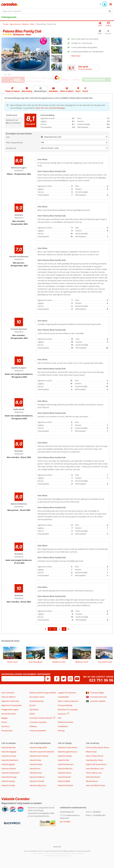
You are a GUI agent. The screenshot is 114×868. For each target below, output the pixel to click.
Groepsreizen (7, 731)
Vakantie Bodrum (65, 769)
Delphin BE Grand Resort (96, 764)
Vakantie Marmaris (66, 764)
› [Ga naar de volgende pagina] (69, 630)
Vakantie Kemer (64, 777)
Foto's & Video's (67, 91)
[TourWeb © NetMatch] (57, 847)
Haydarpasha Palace (94, 760)
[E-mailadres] (23, 679)
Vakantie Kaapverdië (38, 747)
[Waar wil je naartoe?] (57, 11)
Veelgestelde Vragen (10, 709)
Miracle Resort (92, 781)
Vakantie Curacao (9, 756)
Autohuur (6, 726)
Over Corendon (8, 693)
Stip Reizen (34, 709)
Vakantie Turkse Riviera (68, 747)
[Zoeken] (110, 11)
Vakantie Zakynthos (38, 785)
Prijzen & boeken (13, 91)
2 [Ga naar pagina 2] (55, 629)
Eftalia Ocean (91, 752)
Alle (42, 142)
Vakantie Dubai (36, 764)
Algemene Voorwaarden (12, 705)
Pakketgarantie (9, 17)
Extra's (4, 722)
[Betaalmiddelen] (12, 823)
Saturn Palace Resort (95, 756)
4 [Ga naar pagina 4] (64, 629)
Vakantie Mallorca (37, 777)
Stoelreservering (36, 701)
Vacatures (62, 714)
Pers (60, 718)
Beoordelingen (41, 91)
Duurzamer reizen (37, 697)
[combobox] (57, 11)
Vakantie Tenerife (37, 781)
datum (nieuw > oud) (50, 148)
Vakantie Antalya (65, 756)
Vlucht (85, 91)
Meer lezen (76, 56)
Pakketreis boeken (66, 722)
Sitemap (61, 731)
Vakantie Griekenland (10, 773)
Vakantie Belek (64, 781)
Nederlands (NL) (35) (51, 137)
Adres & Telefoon (9, 697)
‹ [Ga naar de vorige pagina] (45, 630)
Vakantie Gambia (9, 769)
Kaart (78, 91)
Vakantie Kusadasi (65, 785)
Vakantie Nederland (10, 760)
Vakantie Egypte (8, 764)
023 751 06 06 (101, 680)
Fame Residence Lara (95, 769)
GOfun (32, 714)
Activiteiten (53, 91)
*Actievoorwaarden (38, 731)
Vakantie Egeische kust (67, 752)
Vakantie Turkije (8, 785)
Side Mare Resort (93, 777)
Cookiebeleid (63, 697)
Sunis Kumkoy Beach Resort (98, 747)
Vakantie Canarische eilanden (42, 752)
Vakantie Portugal (9, 777)
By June (33, 705)
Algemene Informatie (10, 701)
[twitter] (64, 679)
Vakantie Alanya (64, 773)
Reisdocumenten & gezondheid (43, 693)
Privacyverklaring (65, 705)
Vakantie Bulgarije (9, 752)
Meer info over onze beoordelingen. (51, 108)
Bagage (4, 718)
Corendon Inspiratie (38, 722)
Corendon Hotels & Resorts (41, 718)
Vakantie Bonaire (9, 747)
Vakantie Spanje (8, 781)
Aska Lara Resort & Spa (95, 785)
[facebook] (57, 679)
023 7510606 (65, 822)
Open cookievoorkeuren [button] (68, 701)
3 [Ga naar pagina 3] (59, 629)
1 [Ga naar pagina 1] (50, 629)
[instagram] (70, 679)
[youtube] (77, 679)
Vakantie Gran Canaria (39, 756)
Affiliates (33, 726)
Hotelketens (63, 726)
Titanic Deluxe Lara (94, 773)
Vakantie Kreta (36, 773)
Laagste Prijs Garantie (67, 693)
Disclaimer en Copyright (68, 709)
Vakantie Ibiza (35, 760)
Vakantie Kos (35, 769)
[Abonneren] (48, 679)
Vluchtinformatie (8, 714)
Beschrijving (27, 91)
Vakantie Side (63, 760)
